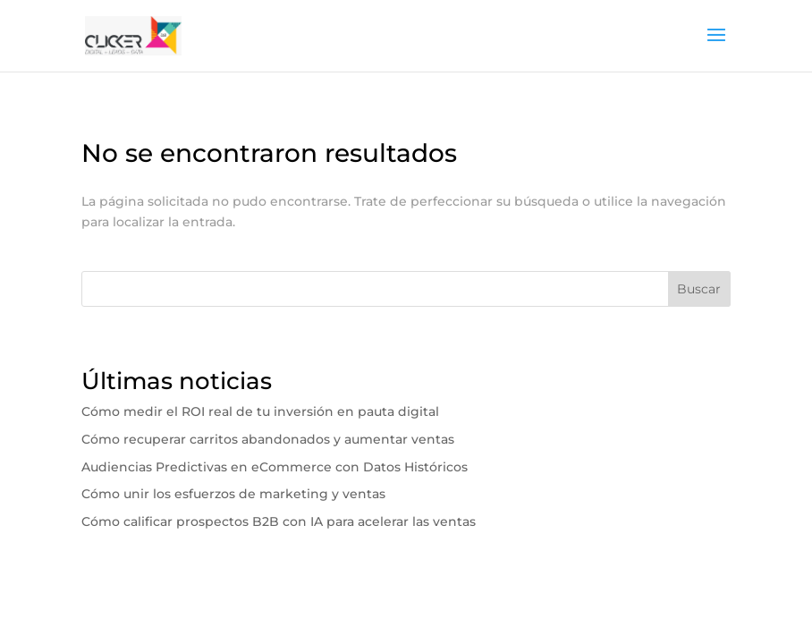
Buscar (699, 289)
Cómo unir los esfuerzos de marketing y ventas (233, 494)
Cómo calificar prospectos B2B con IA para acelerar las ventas (279, 521)
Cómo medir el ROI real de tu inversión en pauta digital (260, 411)
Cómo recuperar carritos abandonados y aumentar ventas (268, 439)
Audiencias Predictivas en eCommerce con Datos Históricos (275, 467)
